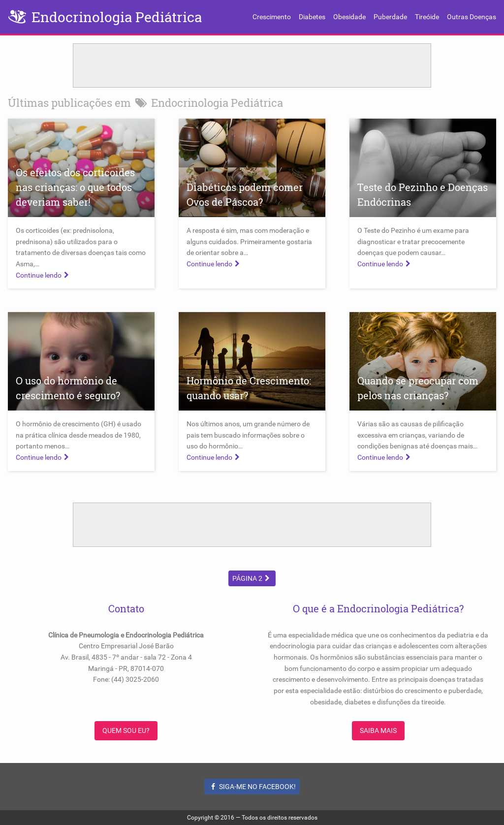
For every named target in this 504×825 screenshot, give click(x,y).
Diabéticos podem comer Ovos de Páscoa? (245, 194)
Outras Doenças (472, 17)
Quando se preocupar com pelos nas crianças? (418, 388)
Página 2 (252, 578)
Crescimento (272, 17)
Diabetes (312, 17)
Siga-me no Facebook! (252, 787)
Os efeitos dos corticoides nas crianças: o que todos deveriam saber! (75, 187)
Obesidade (349, 17)
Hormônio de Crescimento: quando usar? (249, 388)
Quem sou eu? (126, 730)
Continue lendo (44, 275)
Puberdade (390, 17)
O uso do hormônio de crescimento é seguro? (68, 388)
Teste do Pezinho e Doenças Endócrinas (423, 194)
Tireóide (427, 17)
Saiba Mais (378, 730)
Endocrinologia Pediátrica (117, 17)
